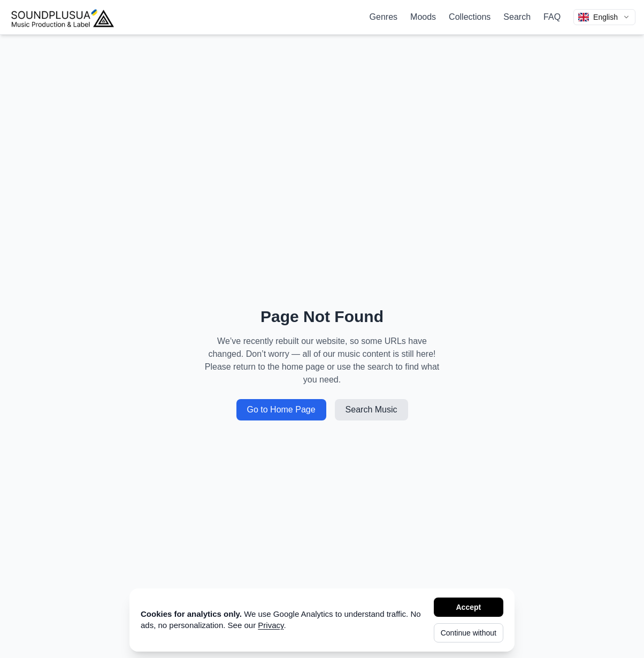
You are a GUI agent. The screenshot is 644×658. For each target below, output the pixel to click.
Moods (423, 17)
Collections (470, 17)
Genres (384, 17)
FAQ (552, 17)
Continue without (469, 633)
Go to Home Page (281, 410)
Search (517, 17)
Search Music (371, 410)
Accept (469, 607)
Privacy (271, 625)
